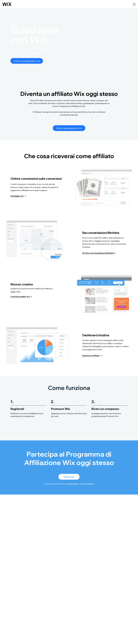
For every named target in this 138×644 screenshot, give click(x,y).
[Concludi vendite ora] (21, 297)
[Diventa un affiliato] (92, 356)
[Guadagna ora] (18, 196)
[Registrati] (69, 477)
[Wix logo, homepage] (7, 4)
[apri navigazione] (134, 4)
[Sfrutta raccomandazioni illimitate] (99, 253)
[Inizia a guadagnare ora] (27, 61)
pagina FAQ (72, 484)
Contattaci (89, 484)
